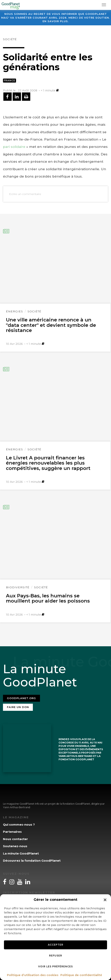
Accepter (56, 945)
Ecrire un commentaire (25, 194)
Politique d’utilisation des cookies (33, 975)
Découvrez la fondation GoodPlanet (32, 861)
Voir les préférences (56, 966)
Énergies (14, 311)
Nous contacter (15, 839)
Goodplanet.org (21, 698)
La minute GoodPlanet (21, 853)
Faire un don (18, 707)
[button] (105, 900)
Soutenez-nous (15, 846)
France (9, 80)
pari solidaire (14, 147)
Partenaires (12, 832)
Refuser (56, 956)
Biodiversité (18, 587)
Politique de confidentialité (81, 975)
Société (10, 39)
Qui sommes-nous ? (19, 825)
